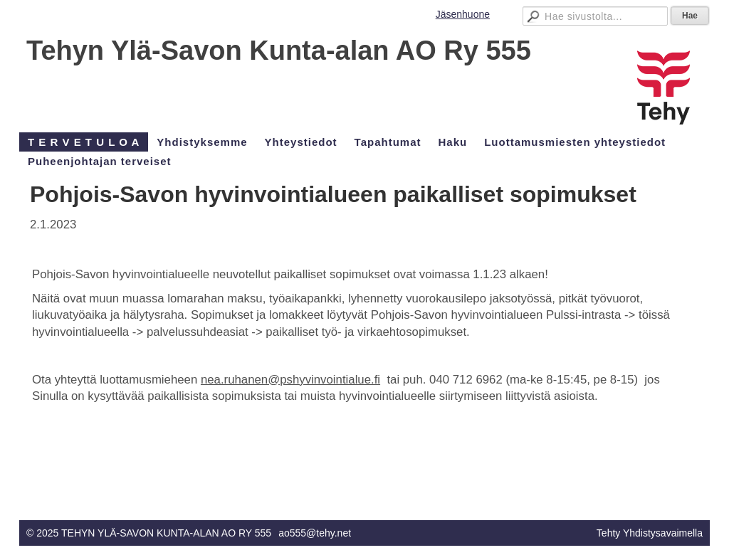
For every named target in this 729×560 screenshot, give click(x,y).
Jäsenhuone (463, 14)
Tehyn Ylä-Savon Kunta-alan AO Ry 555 (279, 51)
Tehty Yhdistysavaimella (650, 533)
